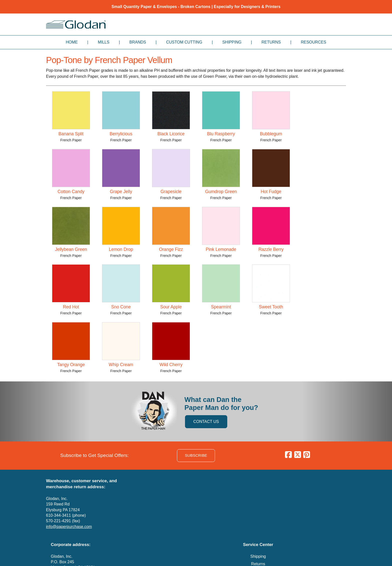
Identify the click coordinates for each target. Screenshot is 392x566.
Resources (313, 42)
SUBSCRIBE (196, 455)
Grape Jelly (121, 192)
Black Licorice (171, 134)
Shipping (232, 42)
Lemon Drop (121, 249)
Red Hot (71, 307)
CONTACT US (206, 422)
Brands (138, 42)
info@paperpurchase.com (69, 527)
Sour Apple (171, 307)
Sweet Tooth (271, 307)
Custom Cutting (184, 42)
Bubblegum (271, 134)
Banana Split (71, 134)
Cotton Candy (71, 192)
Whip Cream (121, 365)
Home (72, 42)
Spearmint (221, 307)
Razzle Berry (271, 249)
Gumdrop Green (221, 192)
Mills (103, 42)
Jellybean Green (71, 249)
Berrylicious (121, 134)
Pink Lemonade (221, 249)
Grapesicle (171, 192)
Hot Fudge (271, 192)
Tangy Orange (71, 365)
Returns (271, 42)
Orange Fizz (171, 249)
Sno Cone (121, 307)
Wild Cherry (171, 365)
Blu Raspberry (221, 134)
